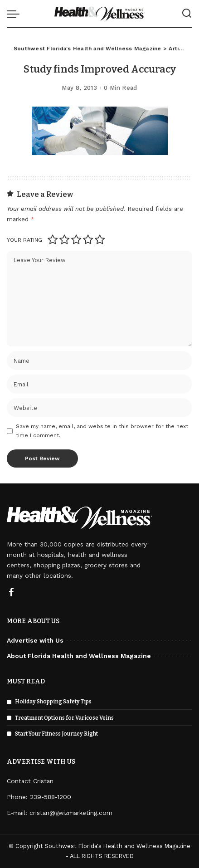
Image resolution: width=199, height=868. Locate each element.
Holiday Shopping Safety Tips (53, 702)
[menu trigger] (15, 14)
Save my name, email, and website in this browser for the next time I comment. (102, 431)
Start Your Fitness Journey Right (56, 734)
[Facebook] (11, 593)
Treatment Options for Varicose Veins (64, 718)
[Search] (187, 14)
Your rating (24, 240)
